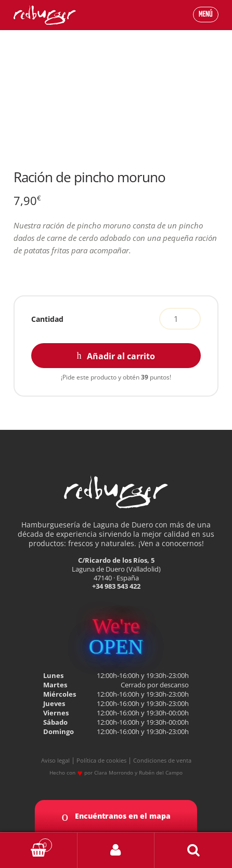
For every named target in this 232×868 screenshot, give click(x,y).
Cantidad (47, 319)
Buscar (193, 850)
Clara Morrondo (114, 772)
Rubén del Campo (161, 772)
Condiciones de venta (162, 761)
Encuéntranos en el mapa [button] (116, 816)
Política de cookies (101, 761)
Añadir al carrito (121, 356)
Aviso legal (55, 761)
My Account (116, 850)
